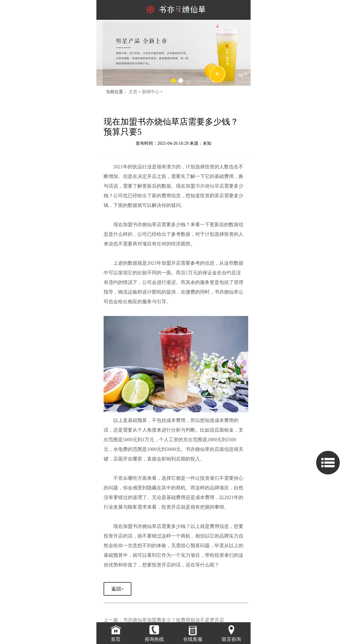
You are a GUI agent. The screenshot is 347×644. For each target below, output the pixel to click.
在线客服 (193, 639)
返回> (117, 589)
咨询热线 (154, 639)
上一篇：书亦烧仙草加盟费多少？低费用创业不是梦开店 (164, 620)
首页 (116, 639)
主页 (133, 92)
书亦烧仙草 (207, 186)
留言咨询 (231, 639)
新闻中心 (151, 92)
